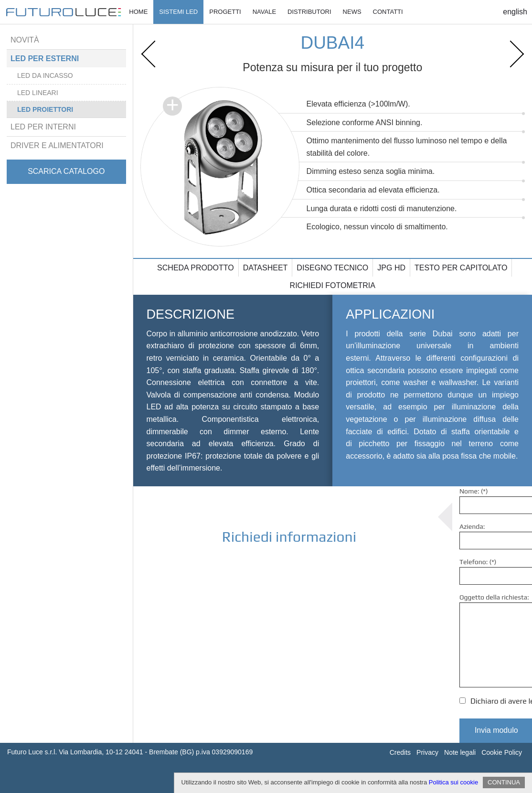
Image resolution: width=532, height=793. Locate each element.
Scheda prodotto (196, 268)
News (352, 12)
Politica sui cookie (453, 782)
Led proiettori (45, 109)
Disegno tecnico (332, 268)
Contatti (388, 12)
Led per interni (43, 127)
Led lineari (38, 93)
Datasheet (266, 268)
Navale (264, 12)
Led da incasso (45, 75)
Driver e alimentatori (57, 145)
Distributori (309, 12)
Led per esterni (45, 59)
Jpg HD (391, 268)
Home (138, 12)
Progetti (225, 12)
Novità (25, 40)
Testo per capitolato (461, 268)
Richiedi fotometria (333, 285)
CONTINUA (504, 782)
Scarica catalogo (66, 171)
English (515, 12)
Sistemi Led (178, 12)
